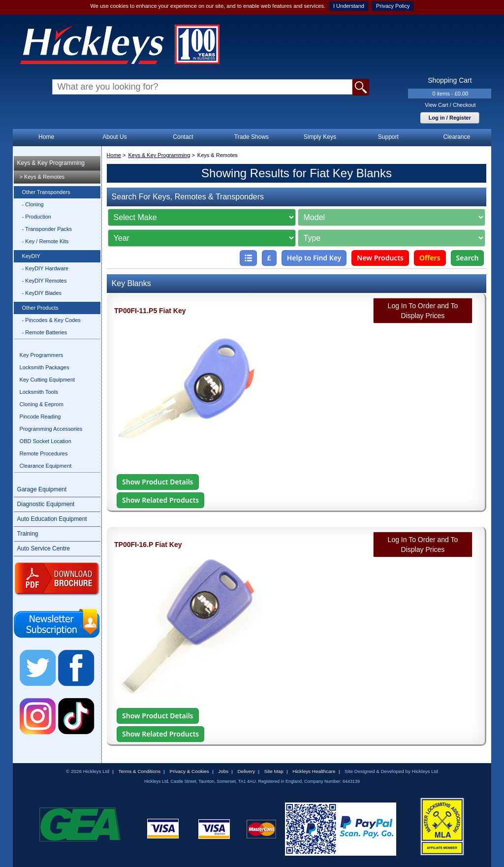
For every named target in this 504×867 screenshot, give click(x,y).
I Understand (349, 6)
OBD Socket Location (46, 441)
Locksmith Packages (45, 367)
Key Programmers (42, 355)
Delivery (247, 771)
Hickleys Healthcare (314, 771)
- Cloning (33, 204)
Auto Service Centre (44, 548)
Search (468, 258)
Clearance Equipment (46, 466)
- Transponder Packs (47, 229)
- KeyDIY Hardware (46, 268)
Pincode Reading (40, 417)
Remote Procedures (44, 453)
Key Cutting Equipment (47, 380)
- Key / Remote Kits (46, 241)
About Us (114, 137)
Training (28, 534)
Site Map (274, 771)
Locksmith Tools (39, 392)
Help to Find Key (314, 258)
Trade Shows (252, 137)
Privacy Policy (393, 6)
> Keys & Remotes (42, 177)
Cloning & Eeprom (42, 404)
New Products (380, 258)
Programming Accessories (51, 429)
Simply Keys (320, 137)
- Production (37, 217)
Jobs (223, 771)
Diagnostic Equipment (46, 504)
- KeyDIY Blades (42, 293)
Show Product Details (157, 482)
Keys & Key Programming (51, 163)
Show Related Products (160, 500)
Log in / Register (450, 118)
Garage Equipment (42, 489)
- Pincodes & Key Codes (51, 320)
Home (46, 137)
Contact (183, 137)
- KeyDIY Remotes (45, 281)
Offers (430, 258)
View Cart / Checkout (450, 105)
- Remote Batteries (45, 332)
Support (388, 137)
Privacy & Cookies (189, 771)
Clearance (457, 137)
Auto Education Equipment (52, 519)
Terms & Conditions (139, 771)
